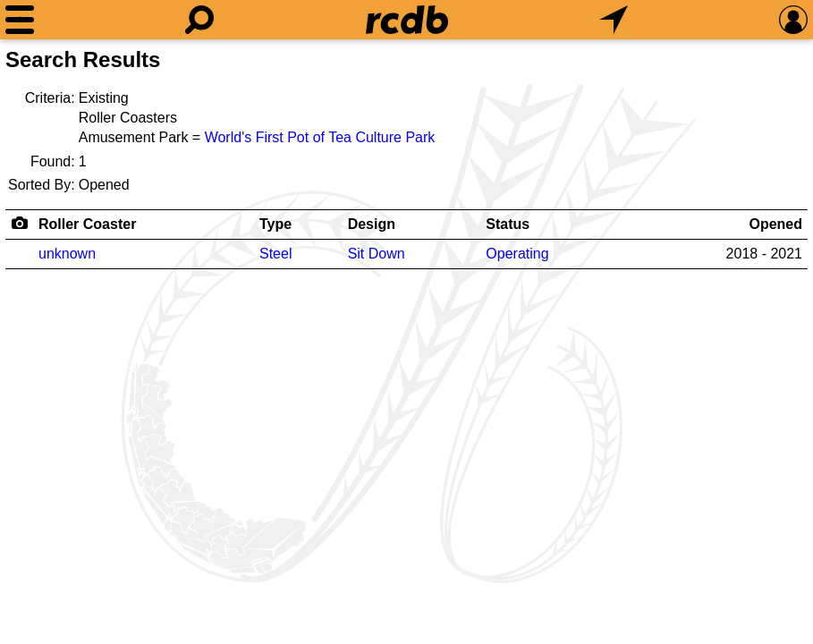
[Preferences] (793, 20)
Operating (517, 254)
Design (372, 224)
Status (508, 224)
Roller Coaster (87, 224)
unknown (67, 254)
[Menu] (20, 20)
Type (275, 224)
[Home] (407, 20)
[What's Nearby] (614, 20)
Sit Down (377, 254)
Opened (775, 224)
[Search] (199, 20)
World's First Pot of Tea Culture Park (320, 137)
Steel (275, 254)
